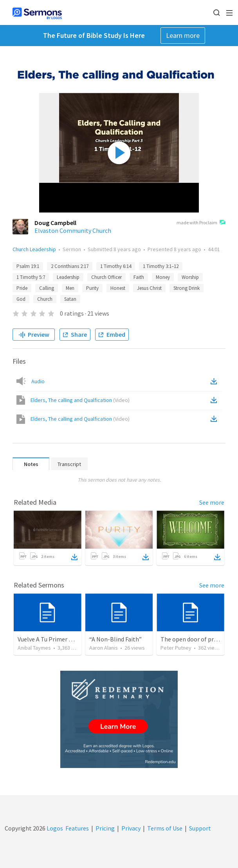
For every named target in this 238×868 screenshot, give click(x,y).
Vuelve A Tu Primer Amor (50, 639)
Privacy (131, 828)
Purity (92, 288)
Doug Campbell (55, 223)
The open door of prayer (193, 639)
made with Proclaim (201, 223)
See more (212, 502)
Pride (22, 288)
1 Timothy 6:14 (116, 266)
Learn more (183, 35)
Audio (38, 381)
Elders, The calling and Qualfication (80, 400)
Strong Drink (187, 288)
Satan (70, 299)
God (21, 299)
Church (45, 299)
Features (77, 828)
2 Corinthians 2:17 (70, 266)
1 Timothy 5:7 (31, 277)
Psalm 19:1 (28, 266)
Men (70, 288)
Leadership (68, 277)
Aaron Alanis (104, 648)
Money (163, 277)
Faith (139, 277)
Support (200, 828)
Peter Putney (176, 648)
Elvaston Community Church (73, 230)
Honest (118, 288)
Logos (54, 828)
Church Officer (106, 277)
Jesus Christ (149, 288)
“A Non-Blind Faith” (115, 639)
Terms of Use (165, 828)
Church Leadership (34, 249)
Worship (190, 277)
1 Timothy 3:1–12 (161, 266)
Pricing (105, 828)
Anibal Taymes (34, 648)
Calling (47, 288)
